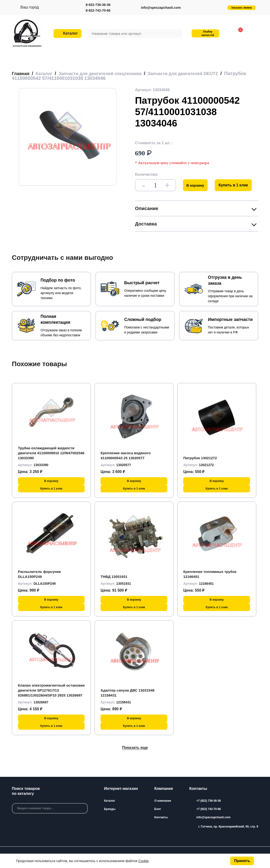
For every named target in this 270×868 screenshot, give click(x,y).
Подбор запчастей (205, 33)
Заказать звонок (242, 8)
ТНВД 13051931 (115, 577)
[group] (68, 137)
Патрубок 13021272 (201, 458)
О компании (163, 801)
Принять (242, 861)
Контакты (161, 817)
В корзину (196, 185)
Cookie (144, 861)
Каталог (110, 801)
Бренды (110, 809)
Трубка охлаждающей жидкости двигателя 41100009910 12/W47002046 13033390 (48, 453)
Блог (158, 809)
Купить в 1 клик (235, 185)
